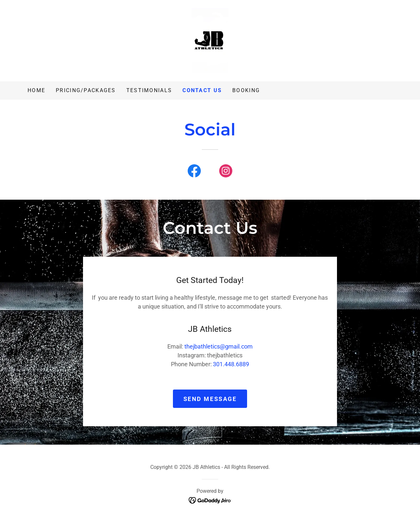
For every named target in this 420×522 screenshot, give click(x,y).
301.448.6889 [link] (231, 364)
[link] (210, 40)
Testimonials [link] (149, 90)
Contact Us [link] (202, 90)
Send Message (210, 399)
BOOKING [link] (246, 90)
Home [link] (36, 90)
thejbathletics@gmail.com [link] (219, 346)
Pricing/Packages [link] (86, 90)
